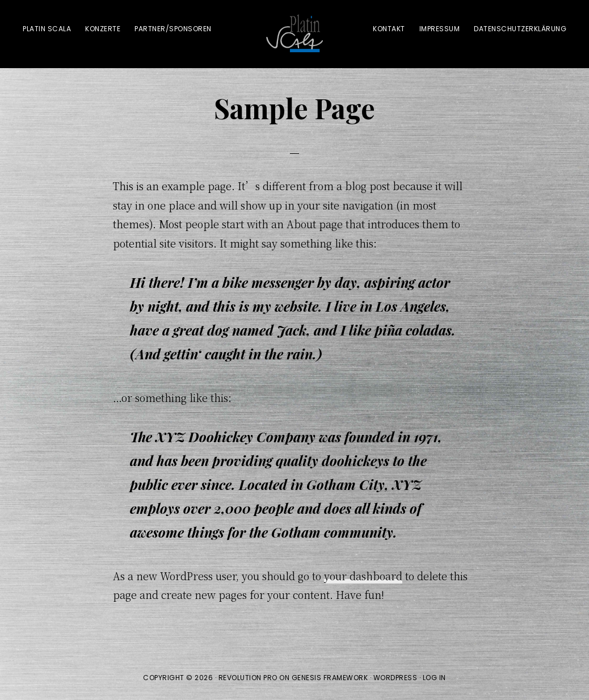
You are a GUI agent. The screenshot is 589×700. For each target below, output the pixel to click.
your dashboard (363, 576)
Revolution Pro (248, 678)
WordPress (396, 678)
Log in (434, 678)
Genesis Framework (330, 678)
